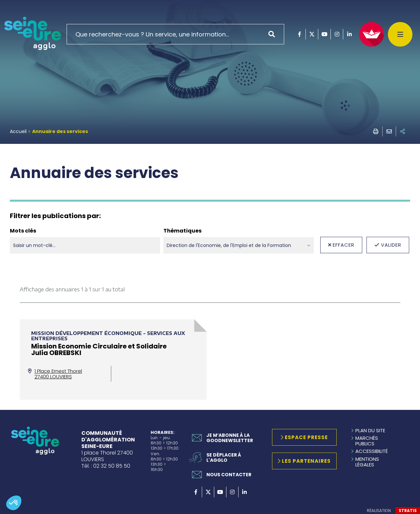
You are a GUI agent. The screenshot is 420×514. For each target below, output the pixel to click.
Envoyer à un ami (389, 131)
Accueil (18, 131)
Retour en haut (400, 433)
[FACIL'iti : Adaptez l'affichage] (372, 34)
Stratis (408, 511)
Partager (403, 131)
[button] (14, 503)
